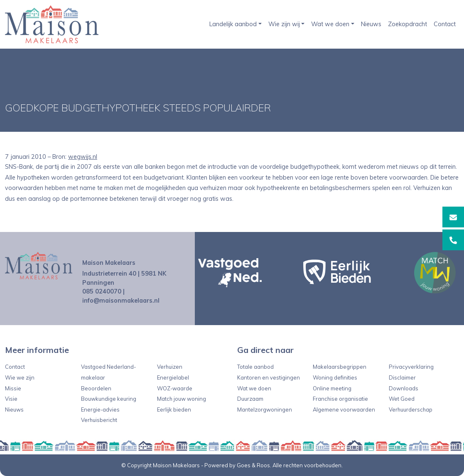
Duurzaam (250, 399)
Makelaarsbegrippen (340, 367)
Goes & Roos (253, 465)
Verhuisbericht (99, 420)
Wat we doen (330, 24)
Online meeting (332, 388)
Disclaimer (402, 377)
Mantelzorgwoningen (265, 409)
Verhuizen (170, 367)
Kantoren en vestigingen (269, 377)
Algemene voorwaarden (344, 409)
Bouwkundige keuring (109, 399)
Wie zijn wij (284, 24)
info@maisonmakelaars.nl (121, 301)
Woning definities (335, 377)
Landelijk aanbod (233, 24)
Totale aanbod (255, 367)
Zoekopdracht (408, 24)
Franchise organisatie (340, 399)
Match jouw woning (182, 399)
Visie (11, 399)
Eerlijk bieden (174, 409)
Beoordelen (96, 388)
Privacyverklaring (411, 367)
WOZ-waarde (175, 388)
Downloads (404, 388)
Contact (445, 24)
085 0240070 (102, 291)
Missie (13, 388)
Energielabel (173, 377)
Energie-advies (100, 409)
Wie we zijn (20, 377)
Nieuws (371, 24)
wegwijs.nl (83, 157)
